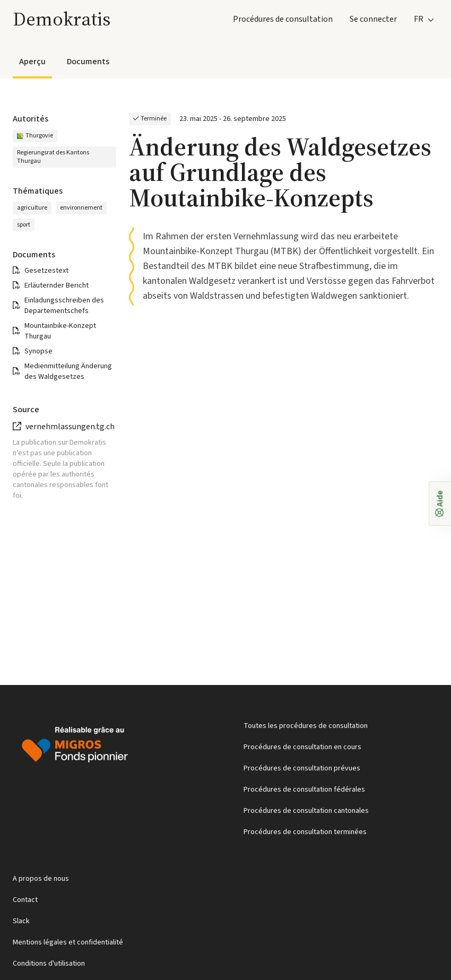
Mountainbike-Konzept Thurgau (60, 331)
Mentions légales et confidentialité (68, 942)
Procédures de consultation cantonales (306, 811)
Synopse (38, 351)
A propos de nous (41, 879)
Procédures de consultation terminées (305, 832)
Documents (88, 62)
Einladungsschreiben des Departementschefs (64, 306)
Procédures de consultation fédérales (304, 790)
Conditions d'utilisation (49, 964)
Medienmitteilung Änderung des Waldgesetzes (68, 371)
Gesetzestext (46, 271)
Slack (21, 921)
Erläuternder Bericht (57, 285)
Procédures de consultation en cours (302, 747)
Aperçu (32, 62)
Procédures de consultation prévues (302, 768)
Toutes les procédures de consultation (306, 726)
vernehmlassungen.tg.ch (70, 427)
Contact (25, 900)
